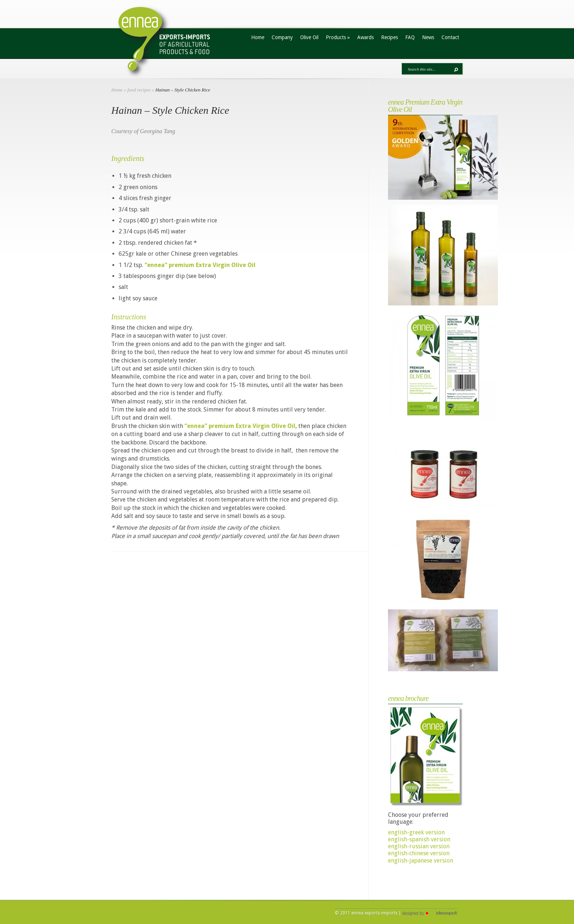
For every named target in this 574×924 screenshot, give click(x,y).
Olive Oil (309, 37)
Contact (450, 37)
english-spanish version (419, 839)
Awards (366, 37)
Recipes (389, 37)
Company (282, 37)
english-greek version (416, 832)
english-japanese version (421, 861)
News (428, 37)
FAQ (410, 37)
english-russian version (419, 846)
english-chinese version (419, 853)
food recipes (139, 90)
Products (338, 37)
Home (258, 37)
